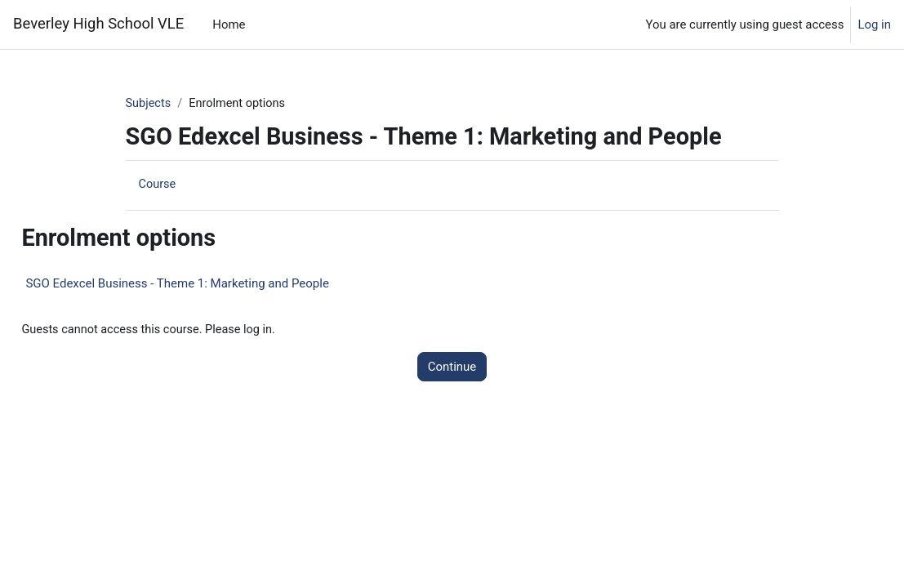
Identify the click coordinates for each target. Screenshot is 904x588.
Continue (452, 367)
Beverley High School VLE (98, 24)
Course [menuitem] (158, 185)
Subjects (149, 104)
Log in (874, 24)
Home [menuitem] (229, 24)
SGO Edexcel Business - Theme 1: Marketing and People (214, 284)
